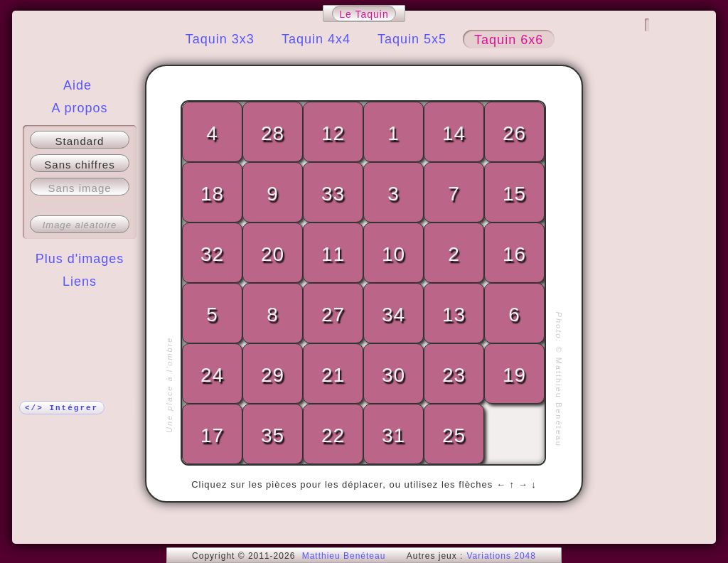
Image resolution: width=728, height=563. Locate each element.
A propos (79, 108)
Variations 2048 (501, 556)
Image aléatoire (80, 225)
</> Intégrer (61, 408)
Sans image (79, 188)
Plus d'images (80, 259)
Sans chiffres (79, 165)
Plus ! (80, 310)
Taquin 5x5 (412, 39)
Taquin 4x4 (316, 39)
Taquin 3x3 (220, 39)
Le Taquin (364, 14)
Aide (77, 85)
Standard (80, 141)
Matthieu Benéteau (344, 556)
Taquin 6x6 (509, 40)
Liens (80, 281)
